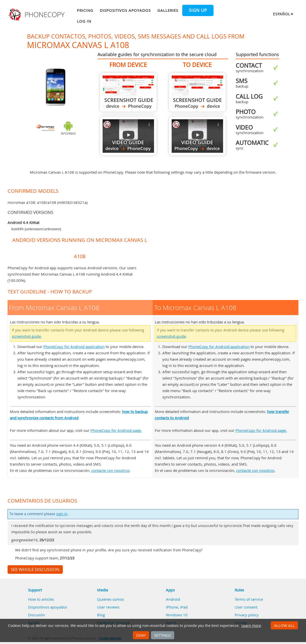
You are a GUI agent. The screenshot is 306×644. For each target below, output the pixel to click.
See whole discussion (35, 570)
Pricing (85, 10)
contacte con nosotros (110, 470)
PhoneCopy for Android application (74, 347)
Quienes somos (111, 599)
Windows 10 (177, 615)
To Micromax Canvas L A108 (197, 92)
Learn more (251, 626)
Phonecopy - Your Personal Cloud (37, 15)
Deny (141, 635)
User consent (246, 607)
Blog (101, 615)
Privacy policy (247, 615)
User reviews (108, 607)
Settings (163, 635)
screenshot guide (26, 336)
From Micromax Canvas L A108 (128, 92)
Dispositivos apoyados (125, 10)
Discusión (36, 615)
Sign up (198, 10)
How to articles (41, 599)
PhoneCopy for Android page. (116, 430)
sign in (62, 514)
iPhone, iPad (177, 607)
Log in (84, 21)
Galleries (168, 10)
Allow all (284, 625)
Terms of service (249, 599)
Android (173, 599)
